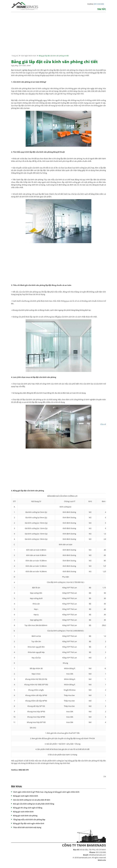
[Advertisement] (58, 36)
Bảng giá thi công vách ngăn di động (28, 808)
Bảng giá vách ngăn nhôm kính (26, 796)
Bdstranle (102, 860)
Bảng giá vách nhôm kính (23, 812)
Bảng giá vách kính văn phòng (25, 816)
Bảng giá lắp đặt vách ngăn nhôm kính (29, 823)
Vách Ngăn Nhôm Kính (29, 56)
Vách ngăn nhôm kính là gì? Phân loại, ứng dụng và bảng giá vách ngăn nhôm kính (46, 792)
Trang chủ (15, 56)
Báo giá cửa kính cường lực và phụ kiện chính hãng (34, 804)
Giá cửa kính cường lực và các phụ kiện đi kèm (32, 800)
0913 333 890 (99, 4)
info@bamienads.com (97, 855)
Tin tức (102, 9)
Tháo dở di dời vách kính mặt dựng (27, 827)
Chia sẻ (103, 424)
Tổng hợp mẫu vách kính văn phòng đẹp (29, 820)
